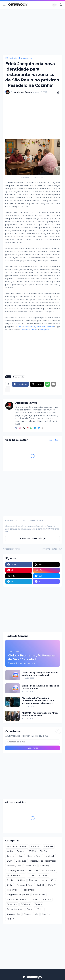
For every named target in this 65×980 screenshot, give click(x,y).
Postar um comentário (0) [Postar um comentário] (32, 538)
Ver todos (53, 440)
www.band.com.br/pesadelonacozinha (36, 327)
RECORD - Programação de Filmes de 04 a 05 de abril (40, 714)
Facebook (25, 330)
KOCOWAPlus (49, 871)
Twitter (34, 330)
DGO (9, 861)
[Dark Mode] (55, 5)
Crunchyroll (49, 856)
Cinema (11, 856)
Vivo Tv (10, 919)
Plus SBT (40, 885)
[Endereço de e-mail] (32, 742)
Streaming (12, 904)
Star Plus (47, 900)
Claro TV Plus (33, 856)
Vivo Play (46, 914)
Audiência (48, 846)
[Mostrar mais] (8, 390)
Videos (27, 914)
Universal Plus (13, 914)
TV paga (38, 904)
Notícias (21, 880)
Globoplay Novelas (16, 871)
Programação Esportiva (18, 895)
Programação (25, 58)
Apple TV (35, 846)
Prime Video (13, 890)
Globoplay (45, 866)
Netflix (10, 880)
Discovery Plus (14, 866)
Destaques (21, 861)
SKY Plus (34, 900)
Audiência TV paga (16, 851)
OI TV (10, 885)
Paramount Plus (24, 885)
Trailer (40, 909)
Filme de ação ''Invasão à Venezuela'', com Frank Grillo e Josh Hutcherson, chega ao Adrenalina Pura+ (38, 701)
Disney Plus (30, 866)
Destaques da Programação (43, 861)
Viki (36, 914)
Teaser (30, 909)
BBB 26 (32, 851)
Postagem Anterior (13, 549)
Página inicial (11, 58)
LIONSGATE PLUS (16, 875)
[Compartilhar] (57, 92)
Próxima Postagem (52, 549)
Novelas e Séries (48, 880)
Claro (21, 856)
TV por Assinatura (15, 909)
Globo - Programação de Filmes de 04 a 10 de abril (41, 687)
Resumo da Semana (17, 900)
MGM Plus (44, 875)
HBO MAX (33, 871)
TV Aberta (26, 904)
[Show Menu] (4, 5)
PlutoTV (52, 885)
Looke (32, 875)
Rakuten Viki (39, 895)
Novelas (33, 880)
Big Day (43, 851)
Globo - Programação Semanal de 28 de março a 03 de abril (40, 674)
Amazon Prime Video (17, 846)
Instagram (44, 330)
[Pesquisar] (61, 5)
